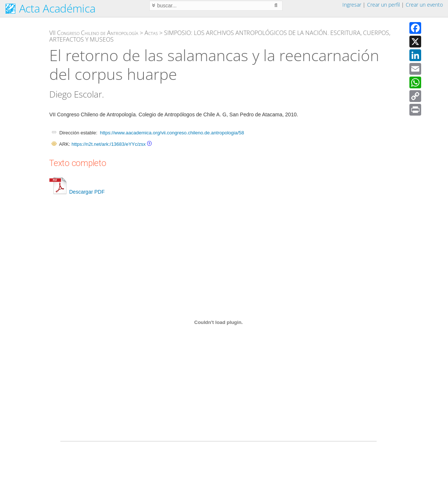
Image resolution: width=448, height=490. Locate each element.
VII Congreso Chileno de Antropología (94, 33)
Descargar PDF (77, 192)
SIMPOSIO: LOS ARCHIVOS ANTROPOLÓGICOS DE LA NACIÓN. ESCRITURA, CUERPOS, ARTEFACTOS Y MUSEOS (220, 36)
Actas (151, 33)
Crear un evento (424, 5)
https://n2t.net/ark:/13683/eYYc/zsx (109, 144)
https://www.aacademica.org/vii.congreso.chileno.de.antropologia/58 (172, 133)
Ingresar (352, 5)
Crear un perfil (383, 5)
